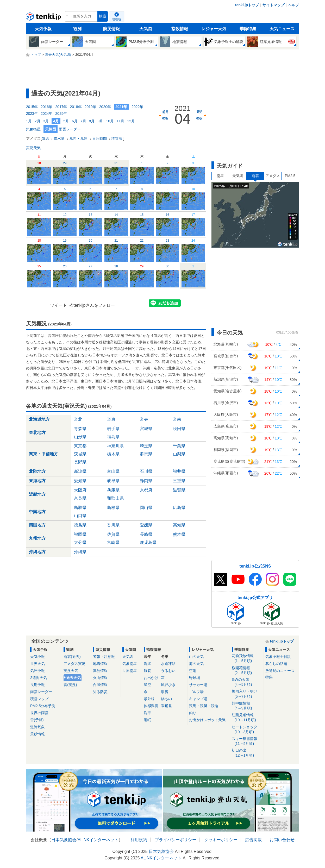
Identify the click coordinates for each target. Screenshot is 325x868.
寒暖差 (166, 706)
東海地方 (37, 481)
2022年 (137, 107)
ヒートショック (247, 730)
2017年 (61, 107)
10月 (110, 121)
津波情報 (100, 671)
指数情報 (180, 29)
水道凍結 (168, 664)
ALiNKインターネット (98, 840)
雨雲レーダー (70, 129)
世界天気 (37, 664)
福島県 (113, 437)
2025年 (61, 114)
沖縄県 (80, 552)
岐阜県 (113, 481)
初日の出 (247, 753)
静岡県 (146, 481)
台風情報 (100, 685)
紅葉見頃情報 (247, 718)
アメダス (273, 176)
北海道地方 (39, 419)
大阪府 (80, 490)
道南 (177, 419)
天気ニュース (282, 29)
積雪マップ (39, 699)
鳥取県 (80, 508)
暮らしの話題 (276, 664)
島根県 (113, 508)
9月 (100, 121)
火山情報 (100, 678)
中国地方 (37, 512)
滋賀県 (179, 490)
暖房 (165, 692)
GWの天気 (247, 682)
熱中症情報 (247, 706)
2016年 (46, 107)
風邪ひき (168, 685)
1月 (29, 121)
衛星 (220, 176)
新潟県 (80, 471)
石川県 (146, 471)
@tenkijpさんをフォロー (92, 305)
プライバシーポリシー (176, 840)
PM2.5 (290, 176)
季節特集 (248, 29)
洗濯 (147, 664)
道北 (78, 419)
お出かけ (151, 678)
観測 (77, 29)
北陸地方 (37, 471)
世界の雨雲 (39, 713)
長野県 (80, 462)
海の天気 (196, 664)
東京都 (80, 446)
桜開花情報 (247, 671)
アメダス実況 (74, 664)
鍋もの (166, 699)
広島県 (179, 508)
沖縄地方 (37, 552)
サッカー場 (198, 685)
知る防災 (100, 692)
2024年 (46, 114)
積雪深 (117, 139)
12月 (131, 121)
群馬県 (146, 454)
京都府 (146, 490)
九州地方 (37, 538)
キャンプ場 (198, 699)
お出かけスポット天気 (207, 720)
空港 (193, 671)
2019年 (90, 107)
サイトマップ (273, 5)
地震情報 (100, 664)
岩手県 (113, 429)
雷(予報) (37, 720)
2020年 (105, 107)
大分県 (80, 542)
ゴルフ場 (196, 692)
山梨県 (179, 454)
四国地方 (37, 525)
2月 (37, 121)
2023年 (32, 114)
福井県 (179, 471)
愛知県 (80, 481)
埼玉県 (146, 446)
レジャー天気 (214, 29)
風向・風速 (78, 139)
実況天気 (33, 148)
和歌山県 (115, 498)
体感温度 (151, 706)
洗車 (147, 713)
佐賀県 (113, 534)
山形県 (80, 437)
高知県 (179, 525)
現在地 (117, 19)
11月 (121, 121)
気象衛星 (33, 129)
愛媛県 (146, 525)
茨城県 (80, 454)
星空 (147, 685)
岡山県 (146, 508)
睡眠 (147, 720)
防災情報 (111, 29)
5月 (66, 121)
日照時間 (99, 139)
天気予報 (43, 29)
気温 (45, 139)
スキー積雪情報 (247, 741)
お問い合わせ (282, 840)
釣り (193, 713)
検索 (103, 16)
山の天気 (196, 657)
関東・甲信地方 (43, 454)
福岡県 (80, 534)
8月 (92, 121)
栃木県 (113, 454)
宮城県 (146, 429)
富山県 (113, 471)
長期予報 (37, 685)
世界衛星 (130, 671)
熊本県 (179, 534)
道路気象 (37, 727)
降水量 (59, 139)
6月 (75, 121)
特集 (269, 677)
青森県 (80, 429)
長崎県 (146, 534)
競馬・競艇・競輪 (204, 706)
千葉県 (179, 446)
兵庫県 (113, 490)
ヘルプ (293, 5)
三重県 (179, 481)
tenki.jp (44, 18)
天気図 (146, 29)
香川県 (113, 525)
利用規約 (139, 840)
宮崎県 (113, 542)
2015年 (32, 107)
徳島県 (80, 525)
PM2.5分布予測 (43, 706)
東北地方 (37, 433)
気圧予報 (37, 671)
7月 (83, 121)
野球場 (195, 678)
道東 (111, 419)
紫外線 (149, 699)
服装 (147, 671)
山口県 (80, 516)
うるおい (168, 671)
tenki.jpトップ (247, 5)
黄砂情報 (37, 734)
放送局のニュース (280, 671)
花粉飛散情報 (247, 659)
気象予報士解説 (278, 657)
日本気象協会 (64, 840)
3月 (46, 121)
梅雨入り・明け (247, 694)
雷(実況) (70, 685)
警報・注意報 (104, 657)
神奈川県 (115, 446)
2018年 (76, 107)
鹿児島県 (148, 542)
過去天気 (73, 678)
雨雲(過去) (72, 657)
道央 (144, 419)
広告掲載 (253, 840)
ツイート (59, 305)
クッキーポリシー (221, 840)
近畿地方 (37, 494)
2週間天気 (39, 678)
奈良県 (80, 498)
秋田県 (179, 429)
